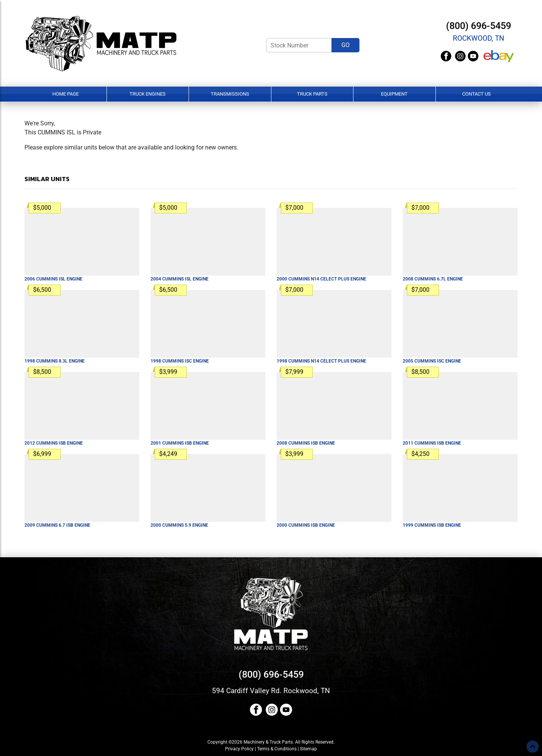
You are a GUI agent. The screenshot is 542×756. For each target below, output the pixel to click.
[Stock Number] (299, 45)
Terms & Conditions (277, 749)
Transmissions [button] (230, 94)
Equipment (394, 94)
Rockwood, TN (479, 38)
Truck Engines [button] (148, 94)
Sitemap (308, 749)
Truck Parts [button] (312, 94)
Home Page (65, 94)
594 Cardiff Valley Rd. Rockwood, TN (271, 691)
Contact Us (477, 94)
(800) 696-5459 (479, 26)
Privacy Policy (239, 749)
